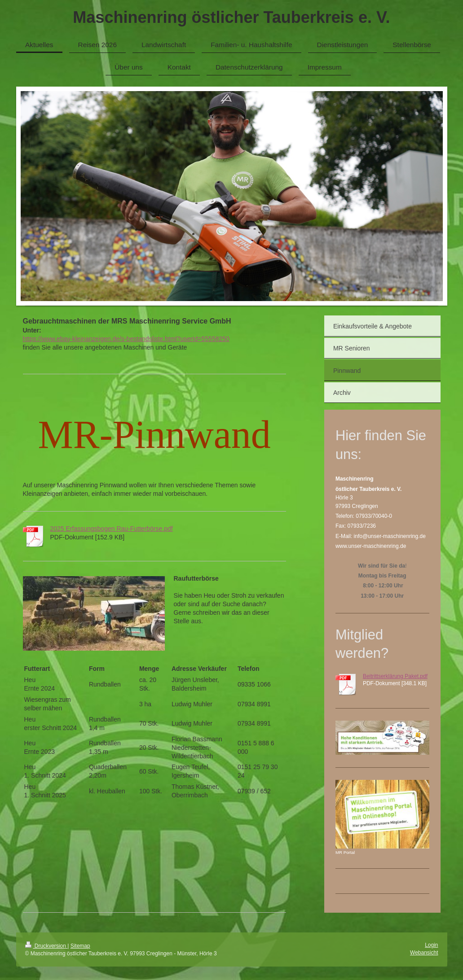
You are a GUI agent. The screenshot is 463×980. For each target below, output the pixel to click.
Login (431, 945)
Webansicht (424, 953)
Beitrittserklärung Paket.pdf (395, 676)
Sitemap (80, 946)
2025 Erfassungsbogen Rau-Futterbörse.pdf (112, 529)
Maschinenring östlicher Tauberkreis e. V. (231, 17)
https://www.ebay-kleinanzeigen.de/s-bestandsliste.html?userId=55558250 (126, 339)
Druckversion (46, 946)
